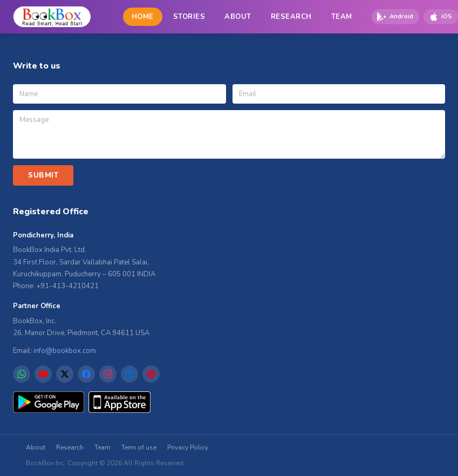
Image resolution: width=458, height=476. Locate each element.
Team (102, 447)
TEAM (342, 17)
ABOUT (238, 17)
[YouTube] (43, 374)
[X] (65, 374)
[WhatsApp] (22, 374)
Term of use (139, 447)
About (36, 447)
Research (70, 447)
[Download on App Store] (441, 17)
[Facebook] (86, 374)
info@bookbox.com (65, 351)
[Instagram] (108, 374)
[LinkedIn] (129, 374)
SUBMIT (43, 175)
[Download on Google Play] (395, 17)
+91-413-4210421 (67, 286)
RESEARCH (291, 17)
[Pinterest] (151, 374)
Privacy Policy (188, 447)
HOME (143, 17)
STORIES (189, 17)
